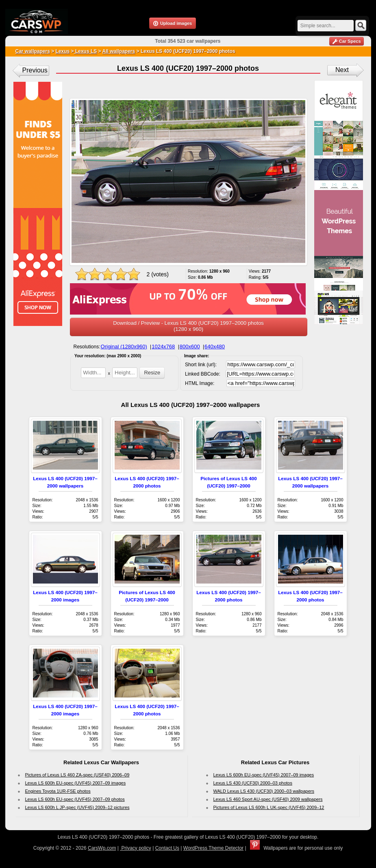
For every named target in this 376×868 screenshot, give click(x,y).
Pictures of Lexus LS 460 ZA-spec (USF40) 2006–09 (77, 775)
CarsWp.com (102, 848)
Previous (35, 70)
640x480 (215, 347)
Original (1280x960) (124, 347)
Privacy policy (136, 848)
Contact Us (167, 848)
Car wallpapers (33, 51)
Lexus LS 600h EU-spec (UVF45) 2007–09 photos (75, 799)
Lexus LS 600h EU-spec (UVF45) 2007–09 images (76, 783)
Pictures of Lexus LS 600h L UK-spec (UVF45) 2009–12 (269, 807)
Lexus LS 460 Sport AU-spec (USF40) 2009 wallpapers (268, 799)
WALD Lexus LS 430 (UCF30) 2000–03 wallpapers (264, 791)
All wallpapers (119, 51)
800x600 (190, 347)
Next (342, 70)
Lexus (63, 51)
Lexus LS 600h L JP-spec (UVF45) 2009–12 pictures (77, 807)
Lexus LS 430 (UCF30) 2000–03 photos (253, 783)
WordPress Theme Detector (213, 848)
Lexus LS (86, 51)
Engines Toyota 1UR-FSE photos (58, 791)
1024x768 (163, 347)
